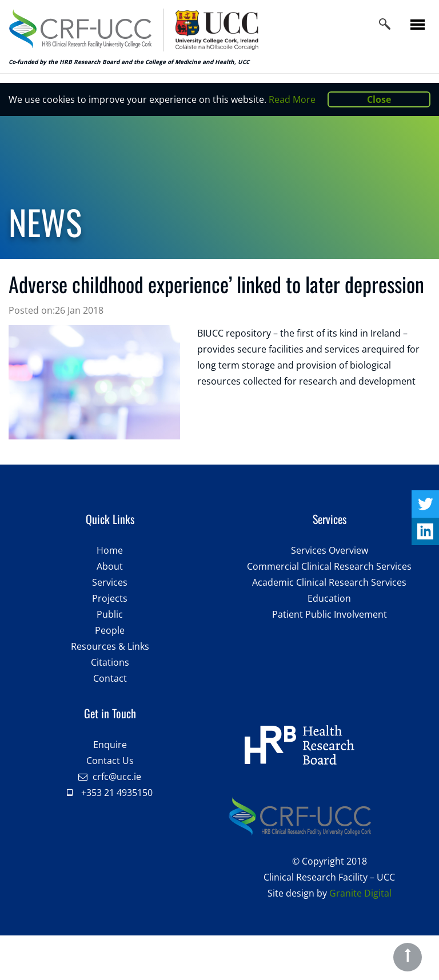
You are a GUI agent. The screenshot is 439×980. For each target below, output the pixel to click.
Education (329, 598)
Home (110, 550)
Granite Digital (360, 893)
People (110, 630)
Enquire (110, 745)
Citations (110, 662)
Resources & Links (110, 646)
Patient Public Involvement (330, 614)
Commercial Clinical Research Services (329, 566)
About (110, 566)
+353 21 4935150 (117, 793)
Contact (110, 678)
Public (110, 614)
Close (379, 99)
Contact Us (110, 761)
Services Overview (330, 550)
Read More (292, 99)
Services (110, 582)
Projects (110, 598)
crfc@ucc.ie (117, 777)
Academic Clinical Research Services (329, 582)
